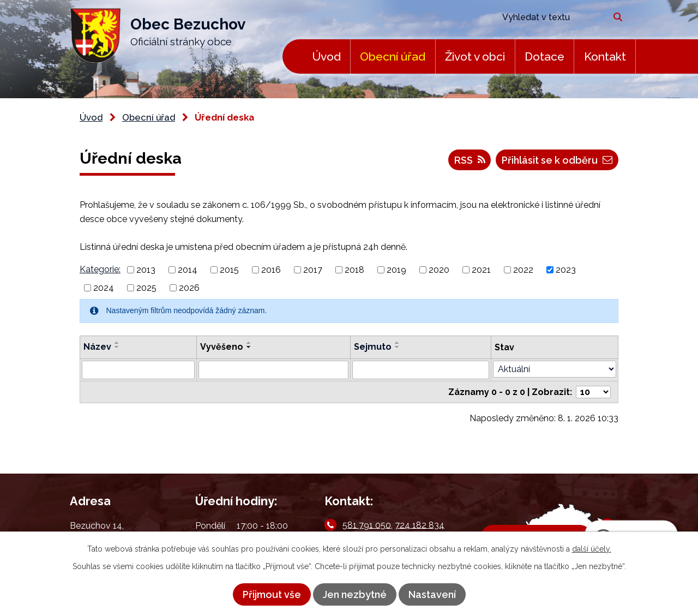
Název (97, 347)
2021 (481, 270)
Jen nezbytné (355, 594)
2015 (229, 270)
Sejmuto (373, 347)
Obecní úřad (393, 56)
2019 (396, 270)
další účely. (592, 549)
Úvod (326, 56)
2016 (271, 270)
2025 (146, 288)
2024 (104, 288)
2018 (354, 270)
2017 (313, 270)
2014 (188, 270)
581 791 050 (367, 525)
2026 (189, 288)
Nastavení (432, 594)
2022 (523, 270)
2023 (566, 270)
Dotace (544, 56)
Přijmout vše (272, 594)
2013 (146, 270)
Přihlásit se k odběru (557, 160)
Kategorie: (100, 269)
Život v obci (475, 56)
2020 (439, 270)
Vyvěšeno (222, 347)
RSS (470, 160)
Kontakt (605, 56)
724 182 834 (420, 525)
